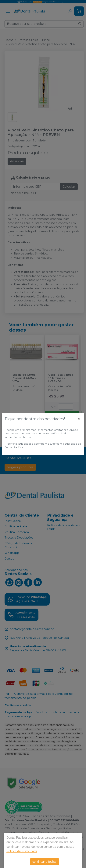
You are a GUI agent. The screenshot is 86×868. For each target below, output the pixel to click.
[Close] (79, 419)
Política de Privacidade (22, 851)
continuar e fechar (45, 862)
